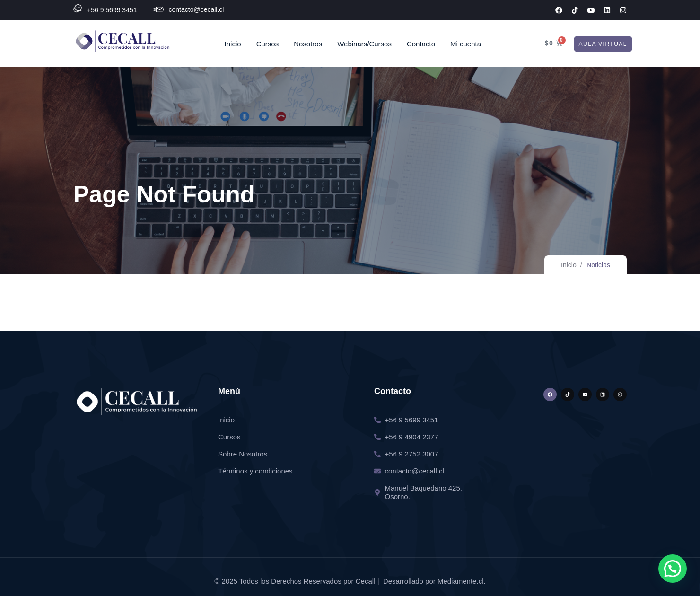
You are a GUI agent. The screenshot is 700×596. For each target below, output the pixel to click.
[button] (673, 569)
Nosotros (308, 44)
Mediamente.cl (461, 581)
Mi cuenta (466, 44)
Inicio (233, 44)
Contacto (421, 44)
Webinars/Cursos (364, 44)
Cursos (268, 44)
